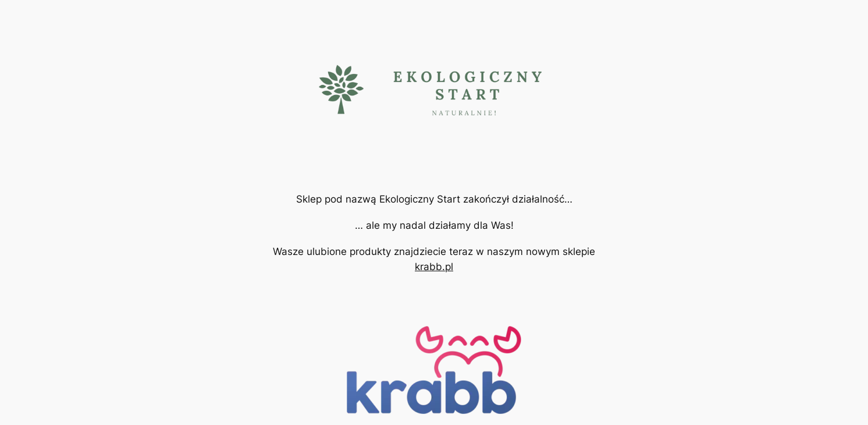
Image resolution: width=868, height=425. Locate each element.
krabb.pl (434, 267)
